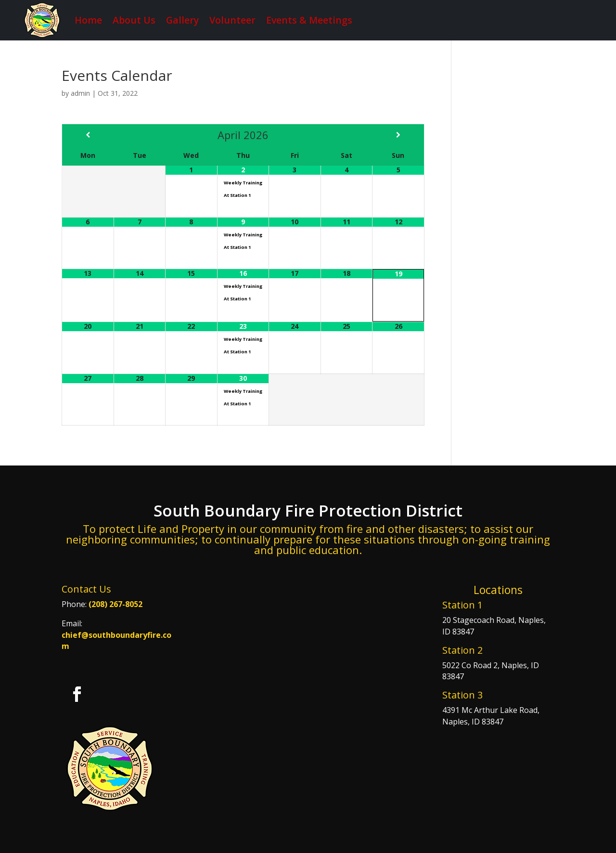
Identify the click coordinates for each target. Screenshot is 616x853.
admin (80, 93)
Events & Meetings (309, 20)
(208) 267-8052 (115, 604)
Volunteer (232, 20)
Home (88, 20)
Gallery (182, 20)
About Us (134, 20)
